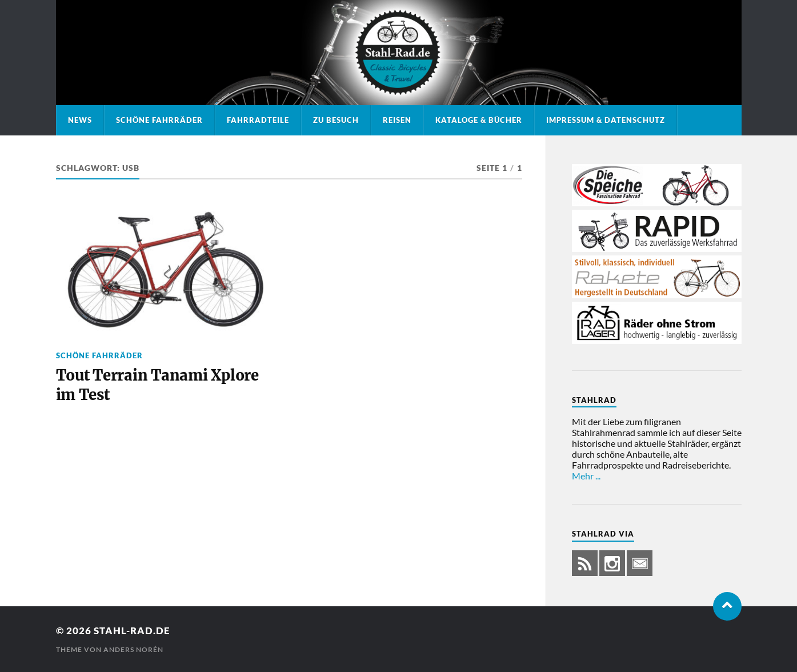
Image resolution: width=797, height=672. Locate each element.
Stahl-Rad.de (132, 631)
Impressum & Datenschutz (606, 120)
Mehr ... (586, 476)
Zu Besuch (336, 120)
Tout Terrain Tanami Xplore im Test (157, 385)
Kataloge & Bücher (479, 120)
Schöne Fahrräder (159, 120)
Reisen (397, 120)
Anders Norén (133, 649)
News (80, 120)
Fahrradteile (258, 120)
